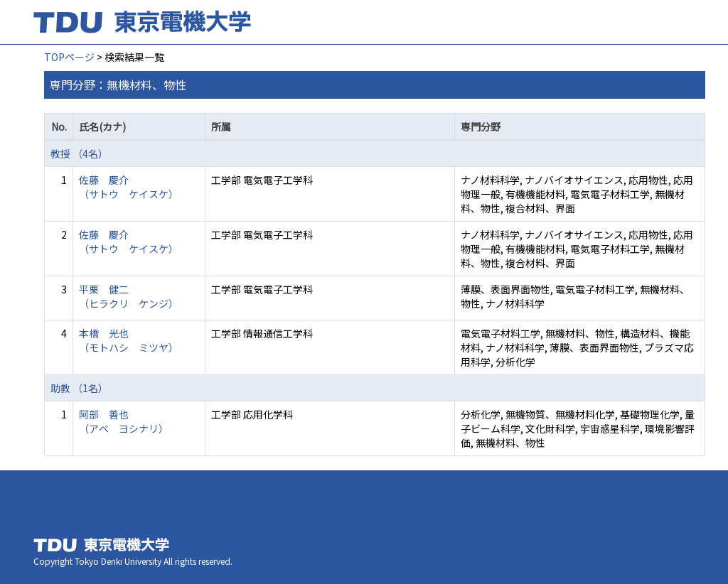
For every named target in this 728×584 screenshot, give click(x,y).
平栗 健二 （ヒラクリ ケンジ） (129, 296)
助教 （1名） (79, 388)
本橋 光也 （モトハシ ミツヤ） (129, 340)
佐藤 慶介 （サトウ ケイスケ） (129, 187)
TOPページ (69, 57)
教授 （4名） (79, 153)
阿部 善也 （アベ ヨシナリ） (124, 421)
